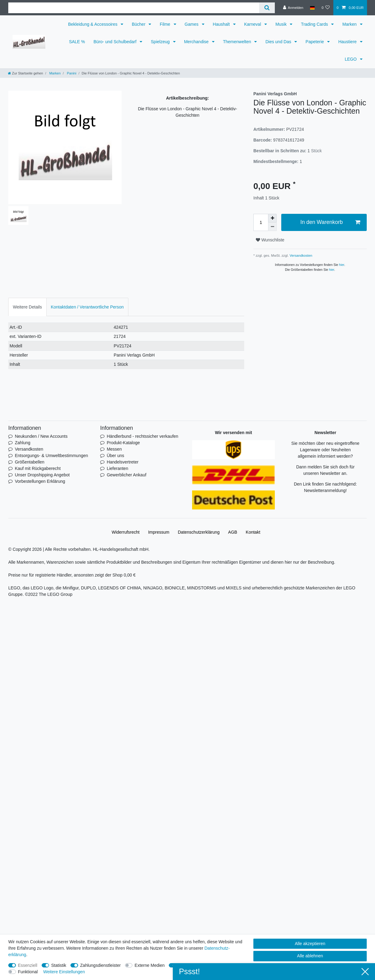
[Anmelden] (293, 8)
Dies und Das (279, 42)
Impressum (159, 532)
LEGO (351, 59)
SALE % (77, 42)
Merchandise (197, 42)
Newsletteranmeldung (325, 490)
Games (192, 24)
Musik (282, 24)
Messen (114, 449)
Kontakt (253, 532)
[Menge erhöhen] (272, 218)
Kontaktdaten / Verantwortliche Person (87, 307)
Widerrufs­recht (125, 532)
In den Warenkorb (330, 222)
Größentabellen (30, 462)
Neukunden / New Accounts (41, 436)
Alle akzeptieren (310, 944)
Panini (71, 73)
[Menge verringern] (272, 227)
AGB (233, 532)
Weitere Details (27, 307)
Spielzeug (161, 42)
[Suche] (267, 8)
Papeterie (315, 42)
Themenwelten (238, 42)
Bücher (139, 24)
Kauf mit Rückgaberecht (38, 468)
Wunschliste (270, 240)
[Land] (312, 8)
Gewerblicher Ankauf (126, 475)
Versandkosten (300, 255)
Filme (165, 24)
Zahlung (23, 443)
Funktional (28, 972)
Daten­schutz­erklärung (199, 532)
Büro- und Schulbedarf (116, 42)
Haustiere (348, 42)
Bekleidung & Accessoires (93, 24)
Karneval (253, 24)
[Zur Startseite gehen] (25, 73)
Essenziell (28, 965)
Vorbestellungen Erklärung (40, 481)
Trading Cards (315, 24)
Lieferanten (117, 468)
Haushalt (222, 24)
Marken (350, 24)
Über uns (115, 456)
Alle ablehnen (310, 956)
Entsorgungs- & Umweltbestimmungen (51, 456)
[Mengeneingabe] (261, 222)
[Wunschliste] (326, 8)
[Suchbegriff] (134, 8)
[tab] (27, 307)
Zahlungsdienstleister (100, 965)
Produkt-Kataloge (123, 443)
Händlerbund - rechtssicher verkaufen (142, 436)
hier (342, 265)
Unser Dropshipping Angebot (42, 475)
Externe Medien (150, 965)
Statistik (59, 965)
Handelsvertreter (123, 462)
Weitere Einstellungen (64, 972)
